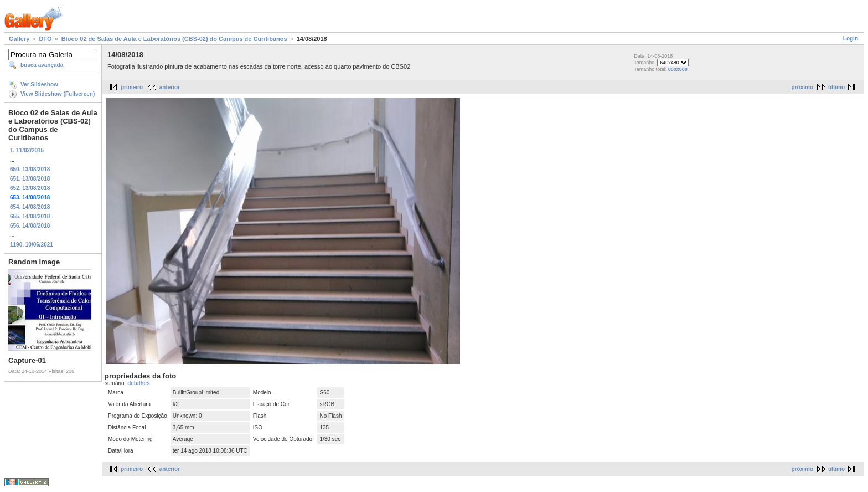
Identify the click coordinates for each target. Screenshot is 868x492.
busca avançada (42, 65)
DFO (45, 39)
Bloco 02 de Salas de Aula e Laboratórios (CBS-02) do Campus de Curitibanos (174, 39)
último (836, 87)
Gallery (19, 39)
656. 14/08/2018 (30, 226)
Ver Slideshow (39, 84)
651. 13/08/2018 (30, 179)
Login (851, 39)
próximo (802, 87)
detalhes (139, 383)
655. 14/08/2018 (30, 216)
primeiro (132, 87)
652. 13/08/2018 (30, 188)
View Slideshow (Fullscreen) (58, 94)
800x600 (678, 69)
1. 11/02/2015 (27, 150)
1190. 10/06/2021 (32, 245)
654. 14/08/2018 (30, 207)
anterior (170, 87)
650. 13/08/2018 (30, 169)
